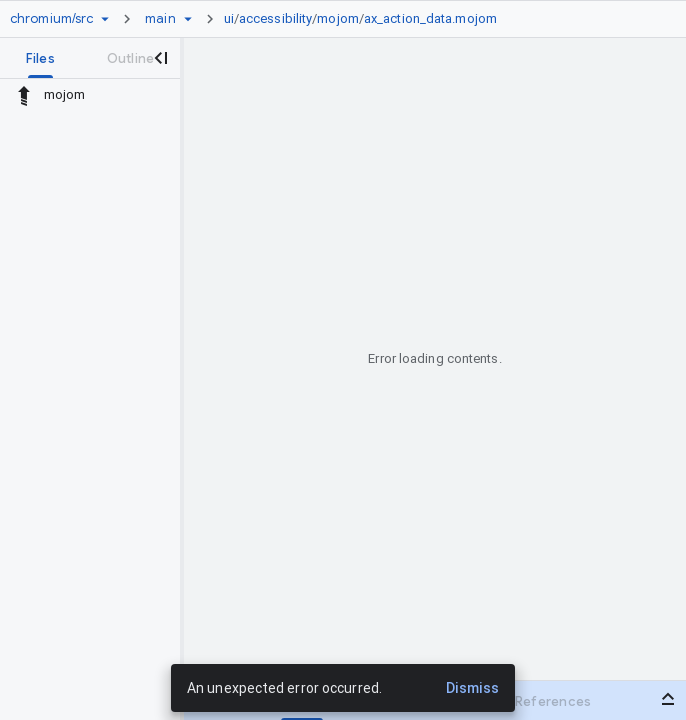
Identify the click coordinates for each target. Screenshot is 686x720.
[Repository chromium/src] (51, 19)
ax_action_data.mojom (430, 18)
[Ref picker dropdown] (188, 19)
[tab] (40, 58)
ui (229, 18)
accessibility (275, 18)
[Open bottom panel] (668, 699)
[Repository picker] (105, 19)
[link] (365, 19)
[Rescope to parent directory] (24, 95)
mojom (338, 18)
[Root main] (160, 19)
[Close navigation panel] (160, 58)
